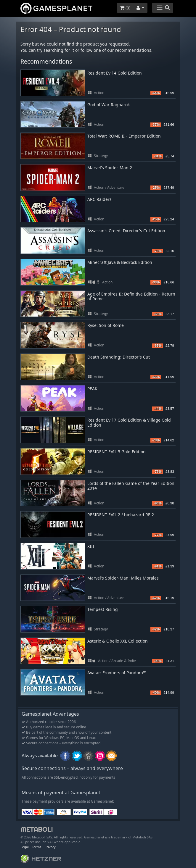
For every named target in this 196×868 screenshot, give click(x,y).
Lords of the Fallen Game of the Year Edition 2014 (131, 486)
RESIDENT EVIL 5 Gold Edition (117, 452)
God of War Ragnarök (109, 105)
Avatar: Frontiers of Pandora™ (117, 673)
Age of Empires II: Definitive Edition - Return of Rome (131, 296)
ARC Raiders (99, 199)
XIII (91, 546)
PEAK (92, 389)
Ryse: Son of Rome (106, 325)
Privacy (50, 847)
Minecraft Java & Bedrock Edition (120, 262)
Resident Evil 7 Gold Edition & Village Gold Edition (129, 422)
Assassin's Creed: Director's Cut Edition (126, 231)
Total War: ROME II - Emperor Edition (124, 136)
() (125, 8)
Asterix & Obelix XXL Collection (118, 641)
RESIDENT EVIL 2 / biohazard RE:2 (121, 515)
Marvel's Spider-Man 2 (110, 168)
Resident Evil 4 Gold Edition (115, 73)
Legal (25, 847)
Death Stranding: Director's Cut (119, 357)
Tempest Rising (103, 609)
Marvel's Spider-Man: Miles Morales (123, 578)
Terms (37, 847)
